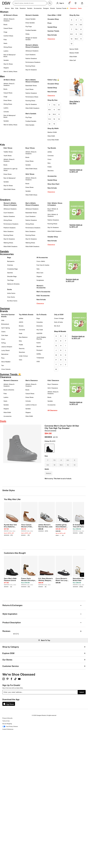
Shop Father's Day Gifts (75, 102)
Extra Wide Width (53, 140)
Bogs (38, 318)
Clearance (51, 39)
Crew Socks (11, 297)
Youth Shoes (8, 156)
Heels (5, 43)
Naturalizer (5, 354)
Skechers (51, 171)
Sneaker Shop (53, 237)
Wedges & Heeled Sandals (31, 39)
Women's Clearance (11, 380)
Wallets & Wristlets (13, 284)
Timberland (40, 358)
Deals (80, 8)
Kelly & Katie (58, 322)
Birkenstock (5, 324)
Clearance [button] (73, 8)
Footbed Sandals (31, 30)
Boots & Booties (9, 390)
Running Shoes (30, 66)
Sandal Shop (52, 27)
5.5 (71, 25)
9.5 (81, 34)
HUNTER (39, 333)
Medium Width (74, 53)
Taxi (3, 365)
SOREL (39, 354)
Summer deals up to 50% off (76, 171)
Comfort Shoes (8, 36)
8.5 (71, 34)
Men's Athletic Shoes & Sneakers (32, 81)
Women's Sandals (32, 15)
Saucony (22, 348)
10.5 (76, 39)
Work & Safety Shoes (10, 71)
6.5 (81, 25)
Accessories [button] (38, 8)
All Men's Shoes (9, 80)
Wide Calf (73, 60)
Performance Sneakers (33, 62)
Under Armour (23, 356)
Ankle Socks (11, 293)
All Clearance (52, 410)
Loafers (6, 51)
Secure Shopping (7, 724)
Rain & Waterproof (9, 178)
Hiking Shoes (8, 47)
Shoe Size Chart (53, 184)
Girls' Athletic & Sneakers (53, 215)
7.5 (76, 29)
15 (54, 124)
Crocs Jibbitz (41, 261)
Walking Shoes (8, 243)
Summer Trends (53, 31)
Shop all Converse (50, 430)
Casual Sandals (30, 19)
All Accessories (42, 257)
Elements (40, 326)
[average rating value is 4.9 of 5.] (50, 437)
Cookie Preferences (8, 729)
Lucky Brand (5, 350)
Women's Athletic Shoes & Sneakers (32, 46)
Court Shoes (29, 89)
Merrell (39, 346)
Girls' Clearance (53, 388)
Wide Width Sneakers (32, 108)
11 (81, 39)
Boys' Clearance (53, 384)
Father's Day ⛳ (53, 80)
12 (72, 44)
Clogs (5, 32)
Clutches (10, 265)
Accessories (52, 176)
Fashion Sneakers (31, 58)
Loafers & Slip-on (31, 405)
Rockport (39, 350)
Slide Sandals (30, 125)
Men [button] (13, 8)
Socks (9, 289)
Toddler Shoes (8, 152)
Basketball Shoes (31, 86)
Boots (5, 24)
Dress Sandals (30, 23)
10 (72, 39)
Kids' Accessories (43, 296)
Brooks (21, 326)
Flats (5, 40)
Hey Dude (40, 330)
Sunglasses (40, 280)
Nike (49, 163)
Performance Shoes (32, 97)
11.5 (49, 119)
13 (59, 119)
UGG (38, 361)
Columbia (40, 322)
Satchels (10, 273)
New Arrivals (52, 35)
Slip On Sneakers (53, 227)
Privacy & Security (7, 718)
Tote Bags (10, 280)
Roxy (3, 358)
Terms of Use (6, 721)
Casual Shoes (8, 28)
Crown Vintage (59, 318)
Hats (38, 269)
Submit (82, 692)
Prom (50, 23)
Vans (20, 360)
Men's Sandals (31, 114)
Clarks (3, 332)
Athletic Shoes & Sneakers (9, 20)
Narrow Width (74, 49)
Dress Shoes (8, 100)
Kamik (39, 343)
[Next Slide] (82, 522)
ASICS (21, 322)
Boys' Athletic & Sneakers (53, 210)
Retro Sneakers (9, 231)
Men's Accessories (43, 292)
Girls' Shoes (30, 174)
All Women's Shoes (11, 15)
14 (49, 124)
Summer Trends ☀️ (62, 8)
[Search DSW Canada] (30, 3)
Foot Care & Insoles (43, 265)
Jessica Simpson (7, 347)
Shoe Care (40, 273)
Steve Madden (6, 362)
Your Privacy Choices (10, 726)
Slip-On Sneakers (31, 70)
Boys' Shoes (30, 148)
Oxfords (6, 112)
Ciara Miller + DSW (54, 15)
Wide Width (73, 57)
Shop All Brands (60, 331)
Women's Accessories (41, 287)
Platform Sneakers (9, 228)
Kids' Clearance (53, 380)
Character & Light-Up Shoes (10, 169)
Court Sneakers (30, 55)
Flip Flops (29, 26)
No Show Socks (12, 301)
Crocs (49, 159)
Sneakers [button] (23, 8)
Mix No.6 (57, 326)
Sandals (30, 8)
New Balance (23, 337)
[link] (12, 529)
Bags (9, 257)
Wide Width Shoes (9, 189)
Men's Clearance (32, 380)
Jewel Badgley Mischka (41, 338)
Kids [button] (17, 8)
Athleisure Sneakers (32, 51)
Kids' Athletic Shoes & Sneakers (55, 204)
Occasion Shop (53, 19)
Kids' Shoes (8, 148)
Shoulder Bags (12, 276)
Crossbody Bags (12, 269)
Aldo (3, 320)
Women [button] (7, 8)
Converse (51, 156)
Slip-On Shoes (8, 64)
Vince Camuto (6, 369)
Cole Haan (5, 335)
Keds (21, 333)
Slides (27, 34)
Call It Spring (5, 328)
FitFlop (3, 343)
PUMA (50, 167)
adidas (50, 152)
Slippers (6, 68)
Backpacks (11, 261)
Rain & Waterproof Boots (9, 56)
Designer (46, 8)
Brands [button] (53, 8)
